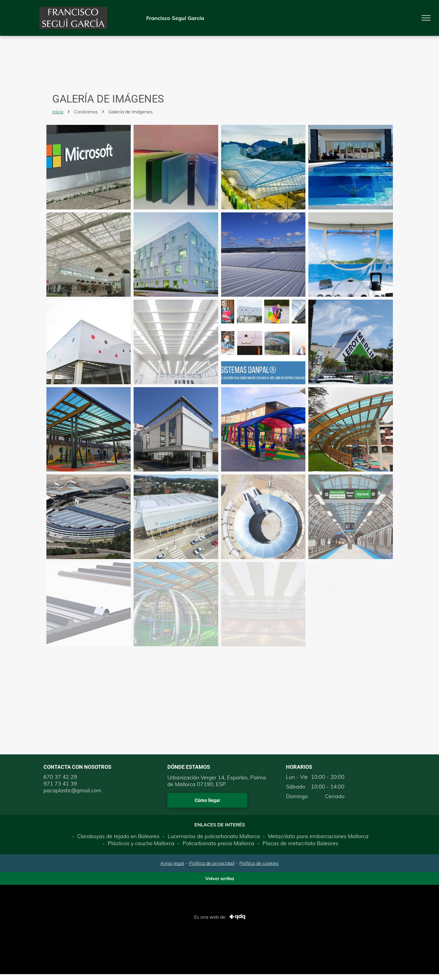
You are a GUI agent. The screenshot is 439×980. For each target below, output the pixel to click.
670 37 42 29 (60, 777)
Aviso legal (172, 863)
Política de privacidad (212, 863)
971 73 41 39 (60, 784)
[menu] (426, 18)
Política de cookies (259, 863)
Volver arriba (220, 878)
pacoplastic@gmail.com (72, 790)
